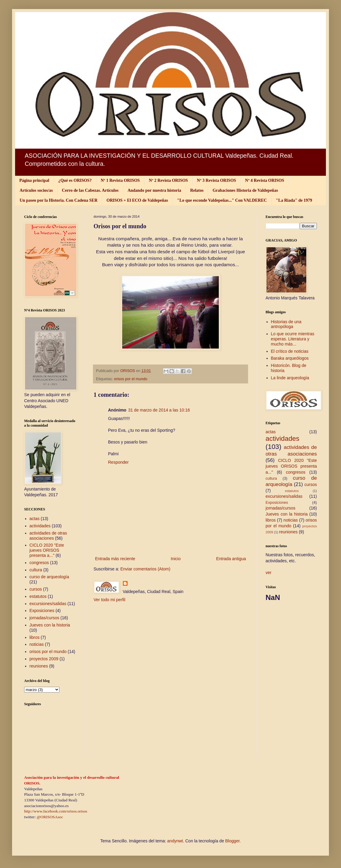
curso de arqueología (49, 577)
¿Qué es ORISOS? (75, 180)
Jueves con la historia (50, 625)
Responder (118, 462)
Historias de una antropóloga (286, 324)
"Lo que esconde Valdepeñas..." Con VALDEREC (222, 200)
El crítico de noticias (290, 351)
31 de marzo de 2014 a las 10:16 (159, 410)
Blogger (232, 841)
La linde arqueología (290, 378)
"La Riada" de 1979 (294, 200)
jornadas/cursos (45, 618)
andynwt (175, 841)
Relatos (197, 190)
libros (35, 637)
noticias (37, 644)
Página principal (34, 180)
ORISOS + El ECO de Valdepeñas (137, 200)
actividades (40, 526)
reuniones (39, 666)
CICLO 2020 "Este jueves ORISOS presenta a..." (47, 550)
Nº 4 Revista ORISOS (265, 180)
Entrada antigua (231, 559)
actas (35, 519)
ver (268, 573)
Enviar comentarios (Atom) (145, 569)
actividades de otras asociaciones (48, 536)
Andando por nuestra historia (155, 190)
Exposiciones (42, 611)
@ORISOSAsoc (50, 817)
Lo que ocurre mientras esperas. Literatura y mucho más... (293, 339)
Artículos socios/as (36, 190)
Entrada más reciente (115, 559)
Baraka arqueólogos (290, 358)
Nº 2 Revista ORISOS (168, 180)
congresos (39, 563)
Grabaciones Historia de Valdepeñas (245, 190)
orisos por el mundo (131, 379)
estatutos (38, 596)
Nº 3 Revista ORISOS (217, 180)
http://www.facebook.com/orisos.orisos (56, 811)
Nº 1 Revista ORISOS (120, 180)
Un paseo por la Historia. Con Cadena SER (59, 200)
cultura (36, 570)
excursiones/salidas (48, 604)
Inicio (176, 559)
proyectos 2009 (44, 659)
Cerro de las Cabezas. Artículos (90, 190)
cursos (36, 589)
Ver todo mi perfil (109, 600)
